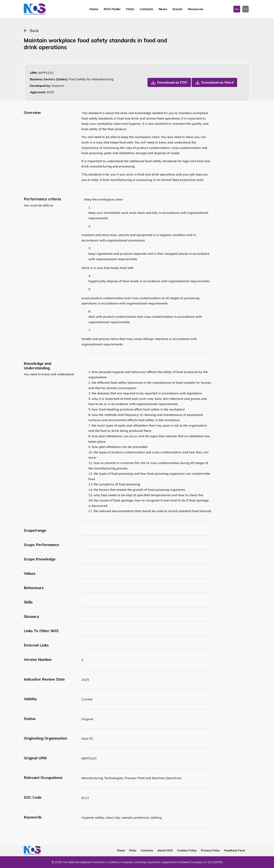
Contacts (146, 9)
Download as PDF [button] (172, 82)
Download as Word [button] (217, 82)
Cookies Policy (187, 850)
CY (246, 9)
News (163, 9)
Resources (196, 9)
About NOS (165, 850)
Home (94, 9)
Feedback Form (235, 850)
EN (237, 9)
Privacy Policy (210, 850)
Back (34, 31)
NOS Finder (112, 9)
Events (178, 9)
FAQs (130, 9)
